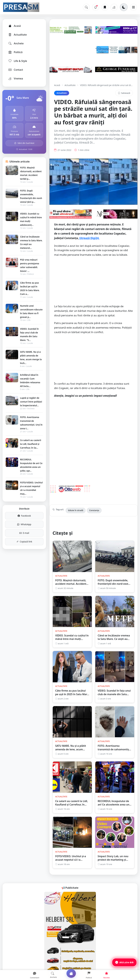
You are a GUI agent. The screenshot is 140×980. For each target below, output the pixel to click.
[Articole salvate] (105, 7)
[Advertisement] (93, 282)
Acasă (14, 26)
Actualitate (17, 35)
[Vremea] (114, 7)
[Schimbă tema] (124, 7)
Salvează (124, 93)
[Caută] (86, 7)
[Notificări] (96, 7)
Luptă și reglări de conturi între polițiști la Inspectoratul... (31, 402)
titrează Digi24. (89, 238)
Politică (15, 52)
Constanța (94, 510)
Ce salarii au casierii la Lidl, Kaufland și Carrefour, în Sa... (31, 444)
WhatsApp (24, 524)
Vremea (16, 78)
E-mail (24, 533)
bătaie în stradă (76, 510)
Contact (16, 70)
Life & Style (18, 61)
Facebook (24, 516)
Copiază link (24, 542)
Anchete (16, 43)
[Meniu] (133, 7)
